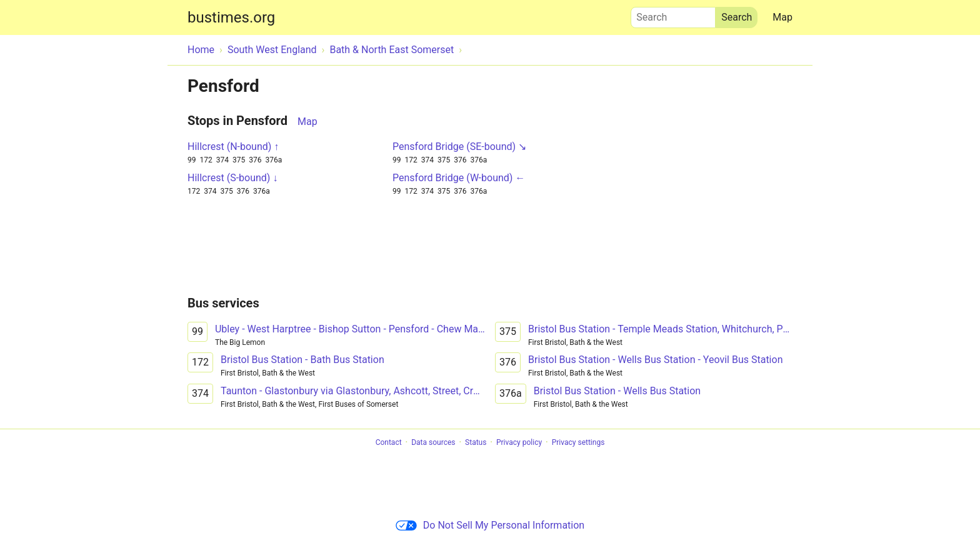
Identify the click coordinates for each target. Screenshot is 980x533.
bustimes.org (231, 17)
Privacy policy (519, 442)
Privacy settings (578, 442)
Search (673, 14)
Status (476, 442)
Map (782, 17)
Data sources (433, 442)
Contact (389, 442)
